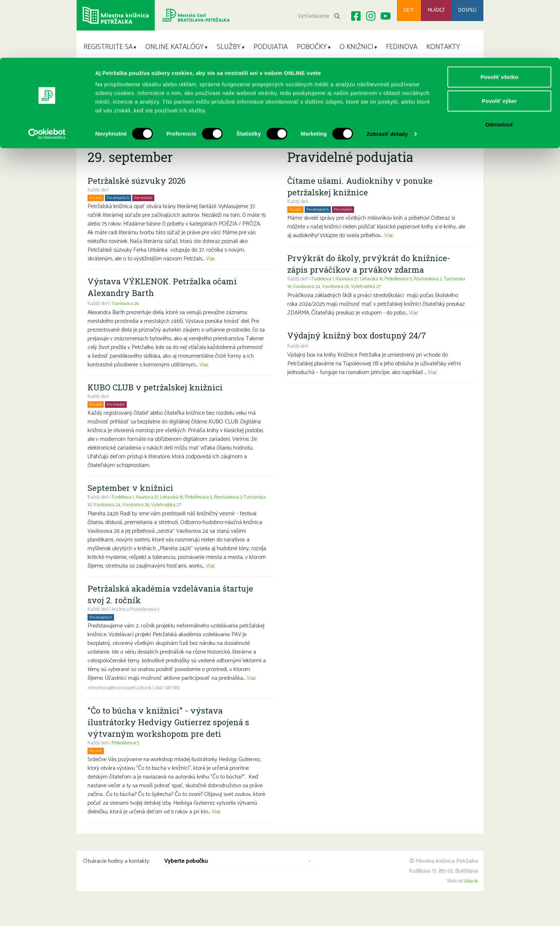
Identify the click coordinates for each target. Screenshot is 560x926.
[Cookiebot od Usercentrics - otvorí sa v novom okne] (47, 76)
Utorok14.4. (266, 138)
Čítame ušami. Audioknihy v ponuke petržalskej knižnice (363, 204)
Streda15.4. (294, 138)
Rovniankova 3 (236, 515)
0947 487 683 (171, 705)
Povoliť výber (499, 43)
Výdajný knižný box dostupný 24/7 (360, 353)
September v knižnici (132, 505)
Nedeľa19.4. (407, 138)
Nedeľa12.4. (203, 138)
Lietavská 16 (176, 515)
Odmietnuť (499, 67)
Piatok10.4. (146, 138)
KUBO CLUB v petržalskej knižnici (158, 405)
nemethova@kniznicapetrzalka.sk (121, 705)
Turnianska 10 (102, 522)
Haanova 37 (150, 515)
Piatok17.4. (350, 138)
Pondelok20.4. (439, 138)
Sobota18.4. (378, 138)
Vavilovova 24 (132, 522)
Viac (211, 276)
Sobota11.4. (174, 138)
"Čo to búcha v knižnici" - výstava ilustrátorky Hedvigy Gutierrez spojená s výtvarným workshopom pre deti (171, 739)
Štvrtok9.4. (118, 138)
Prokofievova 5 (204, 515)
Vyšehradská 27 (193, 522)
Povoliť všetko (499, 19)
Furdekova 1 (124, 515)
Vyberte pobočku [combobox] (186, 879)
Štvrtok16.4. (322, 138)
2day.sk (471, 899)
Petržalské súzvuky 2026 (139, 198)
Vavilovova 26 (126, 321)
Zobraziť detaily (387, 76)
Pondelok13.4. (235, 138)
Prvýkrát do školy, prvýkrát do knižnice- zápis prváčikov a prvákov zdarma (372, 281)
